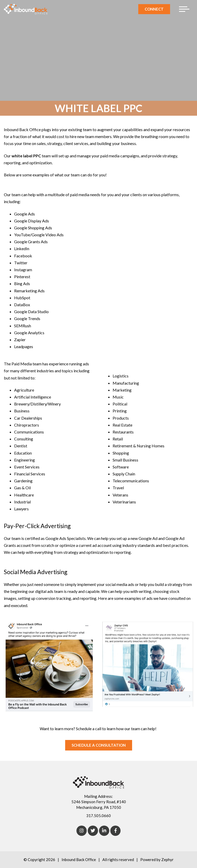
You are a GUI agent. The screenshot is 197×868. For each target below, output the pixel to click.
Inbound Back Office (79, 860)
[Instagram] (82, 831)
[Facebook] (115, 831)
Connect (154, 9)
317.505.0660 (98, 816)
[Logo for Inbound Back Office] (26, 9)
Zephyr (168, 860)
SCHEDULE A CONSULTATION (99, 745)
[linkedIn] (104, 831)
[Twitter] (93, 831)
